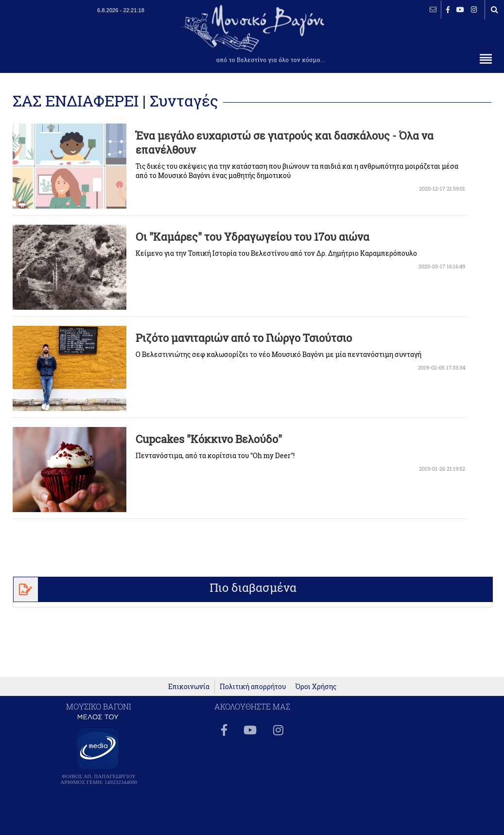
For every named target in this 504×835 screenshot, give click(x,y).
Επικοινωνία (189, 686)
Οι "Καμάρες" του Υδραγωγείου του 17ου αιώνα (252, 237)
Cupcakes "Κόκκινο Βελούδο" (209, 439)
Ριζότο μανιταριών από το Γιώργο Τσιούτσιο (244, 338)
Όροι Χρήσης (316, 686)
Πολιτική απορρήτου (253, 686)
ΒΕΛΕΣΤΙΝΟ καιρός (60, 39)
